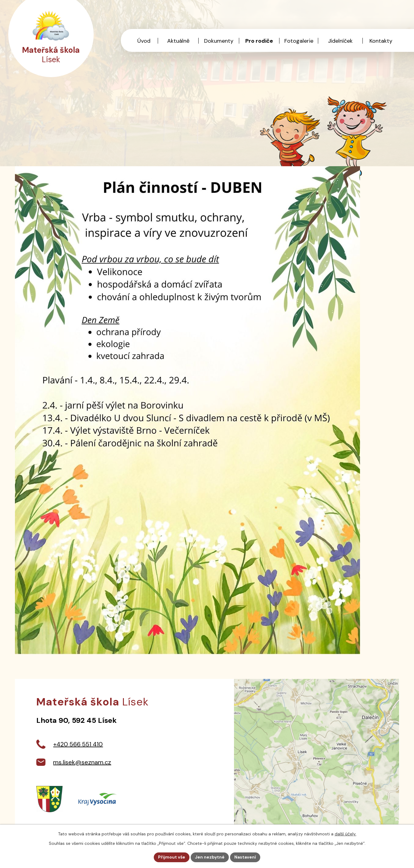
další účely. (346, 834)
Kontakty (381, 41)
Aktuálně (178, 41)
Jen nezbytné (210, 857)
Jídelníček (340, 41)
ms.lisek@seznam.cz (82, 762)
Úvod (144, 41)
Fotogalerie (299, 41)
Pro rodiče (259, 41)
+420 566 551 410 (78, 744)
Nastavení (245, 857)
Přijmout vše (172, 857)
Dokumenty (219, 41)
